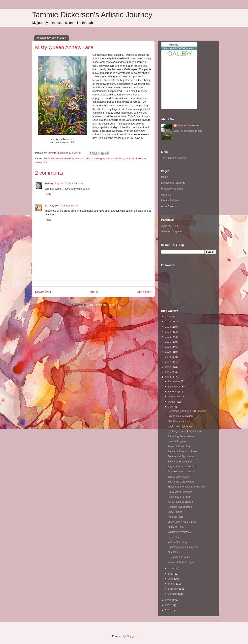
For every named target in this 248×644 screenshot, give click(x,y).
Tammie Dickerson (189, 125)
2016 (168, 367)
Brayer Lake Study (178, 477)
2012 (168, 605)
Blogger (131, 636)
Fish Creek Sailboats (179, 421)
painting (97, 158)
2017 (168, 362)
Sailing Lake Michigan (180, 416)
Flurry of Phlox (176, 527)
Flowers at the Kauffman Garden (186, 487)
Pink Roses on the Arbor (181, 471)
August (173, 402)
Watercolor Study (177, 542)
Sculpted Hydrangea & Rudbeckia (187, 411)
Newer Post (43, 292)
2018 (168, 357)
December (175, 381)
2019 (168, 352)
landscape (57, 158)
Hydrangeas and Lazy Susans (185, 431)
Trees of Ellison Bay (179, 446)
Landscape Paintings (173, 183)
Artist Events (168, 206)
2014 (168, 377)
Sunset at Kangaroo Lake (182, 451)
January (173, 594)
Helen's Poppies (177, 441)
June (171, 569)
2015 (168, 372)
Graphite (166, 195)
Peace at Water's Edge (181, 562)
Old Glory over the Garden (183, 547)
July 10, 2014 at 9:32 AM (69, 183)
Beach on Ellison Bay (180, 462)
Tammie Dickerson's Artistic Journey (92, 15)
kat (47, 206)
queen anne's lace (114, 158)
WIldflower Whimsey (179, 532)
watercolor (41, 162)
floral (47, 158)
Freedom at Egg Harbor (181, 456)
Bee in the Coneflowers (181, 482)
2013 (168, 600)
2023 (168, 332)
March (172, 584)
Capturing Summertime (181, 436)
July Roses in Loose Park (182, 466)
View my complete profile (188, 131)
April (171, 579)
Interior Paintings (171, 200)
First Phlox (174, 552)
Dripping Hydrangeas (180, 507)
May (171, 574)
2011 (168, 610)
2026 (168, 317)
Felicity (49, 183)
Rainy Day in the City (180, 492)
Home (94, 292)
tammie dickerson (136, 158)
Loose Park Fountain (179, 557)
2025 (168, 322)
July (171, 407)
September (175, 396)
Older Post (144, 292)
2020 (168, 347)
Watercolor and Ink (172, 189)
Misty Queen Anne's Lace (182, 522)
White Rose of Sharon (180, 502)
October (173, 392)
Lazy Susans (175, 537)
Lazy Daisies (175, 512)
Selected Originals (172, 231)
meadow (69, 158)
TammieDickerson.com (174, 158)
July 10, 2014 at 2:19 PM (64, 206)
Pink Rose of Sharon (179, 497)
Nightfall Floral (176, 517)
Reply (48, 194)
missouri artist (83, 158)
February (174, 589)
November (175, 387)
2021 (168, 342)
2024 (168, 327)
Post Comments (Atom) (101, 305)
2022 (168, 337)
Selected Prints (170, 226)
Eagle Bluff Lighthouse (180, 426)
